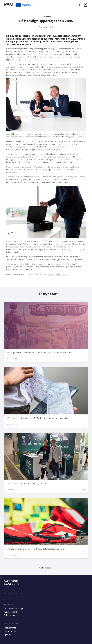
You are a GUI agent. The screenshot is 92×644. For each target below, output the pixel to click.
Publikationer (10, 615)
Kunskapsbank (11, 612)
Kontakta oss (10, 631)
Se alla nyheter (46, 568)
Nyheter (47, 17)
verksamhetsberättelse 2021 (58, 274)
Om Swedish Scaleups (14, 609)
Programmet (10, 628)
